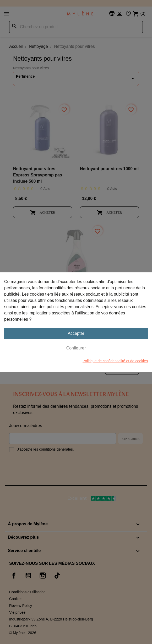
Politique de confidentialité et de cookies (115, 361)
